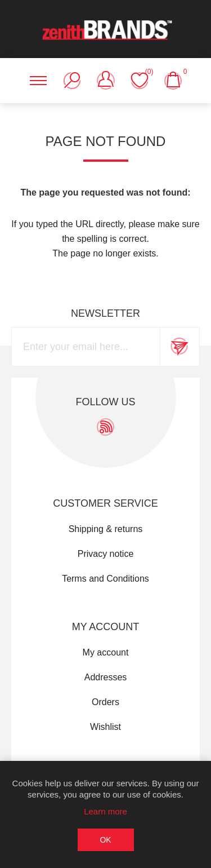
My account (106, 652)
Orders (105, 702)
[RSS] (105, 427)
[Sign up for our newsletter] (86, 347)
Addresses (106, 677)
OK (105, 840)
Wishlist (105, 727)
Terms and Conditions (105, 579)
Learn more (105, 811)
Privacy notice (106, 554)
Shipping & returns (106, 529)
